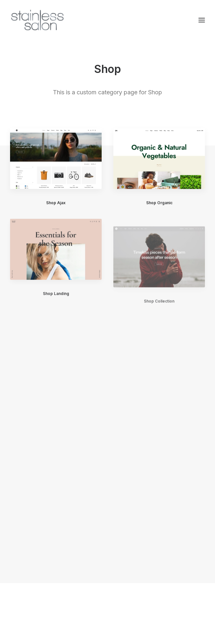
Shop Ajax (56, 203)
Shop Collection (159, 315)
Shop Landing (56, 299)
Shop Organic (159, 203)
